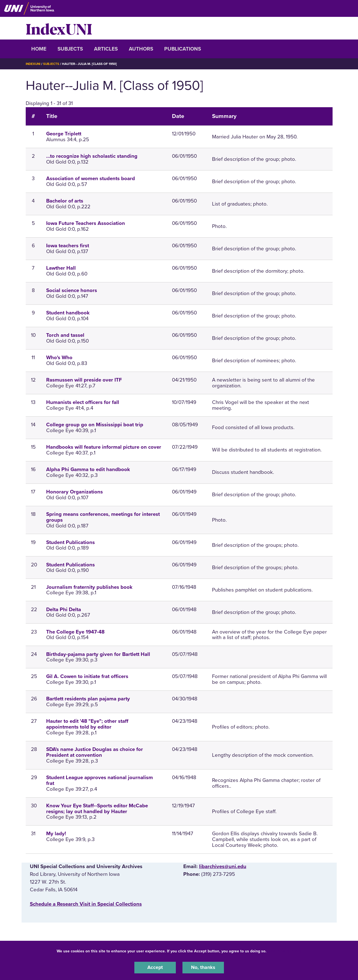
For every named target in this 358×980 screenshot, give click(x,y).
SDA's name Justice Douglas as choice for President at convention (95, 752)
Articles (106, 49)
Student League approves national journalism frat (100, 780)
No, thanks (203, 967)
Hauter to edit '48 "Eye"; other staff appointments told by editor (87, 724)
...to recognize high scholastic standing (92, 156)
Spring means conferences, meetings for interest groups (103, 517)
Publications (183, 49)
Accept (155, 967)
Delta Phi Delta (64, 609)
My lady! (56, 834)
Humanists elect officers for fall (83, 402)
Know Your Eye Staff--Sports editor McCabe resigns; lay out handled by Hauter (97, 808)
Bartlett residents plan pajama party (88, 699)
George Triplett (64, 134)
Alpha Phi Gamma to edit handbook (88, 469)
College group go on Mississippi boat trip (95, 424)
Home (39, 49)
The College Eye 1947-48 (75, 632)
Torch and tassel (65, 335)
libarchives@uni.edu (223, 866)
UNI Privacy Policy (285, 951)
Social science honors (72, 290)
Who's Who (59, 358)
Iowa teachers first (68, 246)
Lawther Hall (61, 268)
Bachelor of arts (65, 201)
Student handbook (68, 313)
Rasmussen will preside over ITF (84, 380)
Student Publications (70, 542)
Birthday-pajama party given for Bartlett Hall (98, 654)
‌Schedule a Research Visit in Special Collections (86, 904)
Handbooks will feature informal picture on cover (104, 447)
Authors (141, 49)
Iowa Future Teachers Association (86, 223)
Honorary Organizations (75, 492)
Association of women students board (91, 178)
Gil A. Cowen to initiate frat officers (87, 676)
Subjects (70, 49)
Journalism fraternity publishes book (89, 587)
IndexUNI (59, 28)
